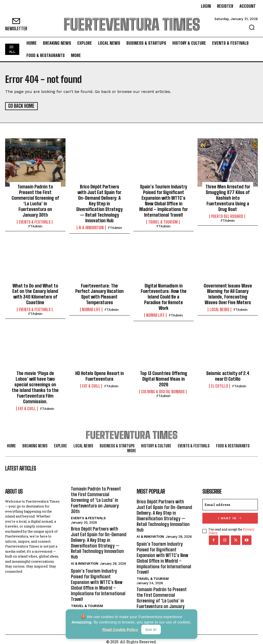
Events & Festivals (35, 221)
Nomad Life (91, 309)
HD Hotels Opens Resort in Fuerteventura (99, 373)
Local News (219, 309)
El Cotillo (219, 382)
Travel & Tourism (163, 221)
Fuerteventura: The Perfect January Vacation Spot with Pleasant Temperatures (99, 293)
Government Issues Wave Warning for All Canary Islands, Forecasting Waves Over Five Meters (228, 293)
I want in (230, 514)
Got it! (151, 629)
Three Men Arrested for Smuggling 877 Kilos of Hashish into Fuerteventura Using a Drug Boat (228, 198)
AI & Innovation (91, 227)
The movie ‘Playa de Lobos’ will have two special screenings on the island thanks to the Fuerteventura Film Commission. (35, 384)
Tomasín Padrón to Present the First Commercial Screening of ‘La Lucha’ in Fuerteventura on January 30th (35, 200)
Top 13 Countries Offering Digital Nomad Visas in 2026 (164, 375)
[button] (252, 27)
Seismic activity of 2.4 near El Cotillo (228, 373)
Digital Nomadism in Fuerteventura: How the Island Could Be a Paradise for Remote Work (163, 293)
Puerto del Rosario (227, 216)
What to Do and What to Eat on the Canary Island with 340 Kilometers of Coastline (35, 293)
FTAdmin (35, 225)
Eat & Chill (27, 405)
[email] (230, 501)
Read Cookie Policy (120, 629)
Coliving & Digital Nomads (163, 388)
